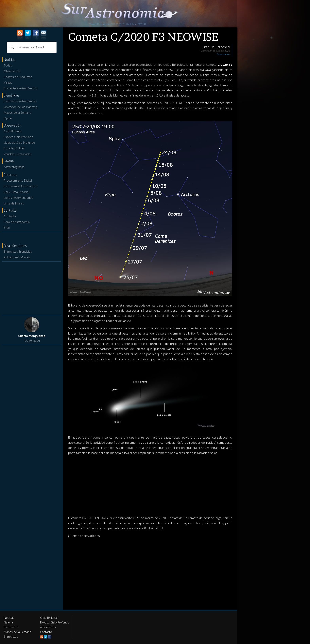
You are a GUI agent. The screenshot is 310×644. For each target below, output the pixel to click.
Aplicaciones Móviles (17, 257)
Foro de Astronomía (17, 222)
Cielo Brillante (13, 131)
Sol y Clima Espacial (17, 192)
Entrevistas (11, 637)
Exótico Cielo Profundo (19, 137)
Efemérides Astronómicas (20, 101)
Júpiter (8, 118)
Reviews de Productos (18, 77)
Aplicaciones (48, 627)
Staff (7, 228)
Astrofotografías (14, 167)
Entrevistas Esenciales (18, 252)
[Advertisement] (32, 288)
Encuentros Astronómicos (20, 88)
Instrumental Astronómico (21, 186)
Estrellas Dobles (14, 148)
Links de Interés (14, 203)
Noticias (9, 618)
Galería (8, 622)
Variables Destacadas (18, 154)
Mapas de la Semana (17, 113)
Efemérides (11, 627)
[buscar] (31, 47)
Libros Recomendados (18, 198)
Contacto (10, 216)
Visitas (8, 83)
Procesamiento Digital (18, 180)
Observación (12, 71)
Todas (8, 65)
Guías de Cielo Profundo (19, 143)
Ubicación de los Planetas (20, 107)
